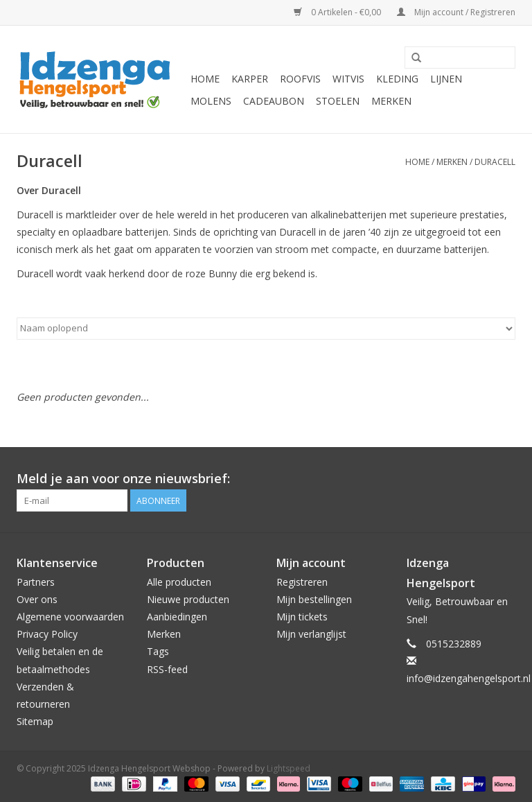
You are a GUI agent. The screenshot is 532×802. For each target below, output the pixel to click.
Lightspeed (289, 768)
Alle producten (179, 582)
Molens (211, 101)
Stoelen (338, 101)
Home (205, 79)
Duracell (495, 162)
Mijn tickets (302, 617)
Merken (391, 101)
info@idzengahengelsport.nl (469, 678)
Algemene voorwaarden (70, 617)
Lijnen (446, 79)
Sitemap (35, 721)
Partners (36, 582)
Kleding (397, 79)
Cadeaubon (274, 101)
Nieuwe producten (188, 599)
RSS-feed (167, 669)
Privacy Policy (47, 634)
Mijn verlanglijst (311, 634)
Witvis (348, 79)
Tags (158, 651)
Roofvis (300, 79)
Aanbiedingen (177, 617)
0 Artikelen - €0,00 (338, 12)
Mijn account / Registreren (456, 12)
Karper (250, 79)
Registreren (302, 582)
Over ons (37, 599)
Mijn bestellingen (314, 599)
